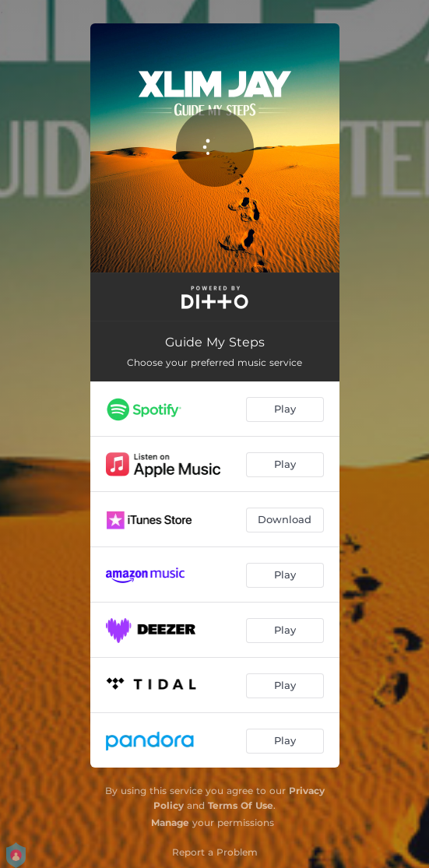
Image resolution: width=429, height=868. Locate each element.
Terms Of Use (241, 805)
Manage (170, 822)
